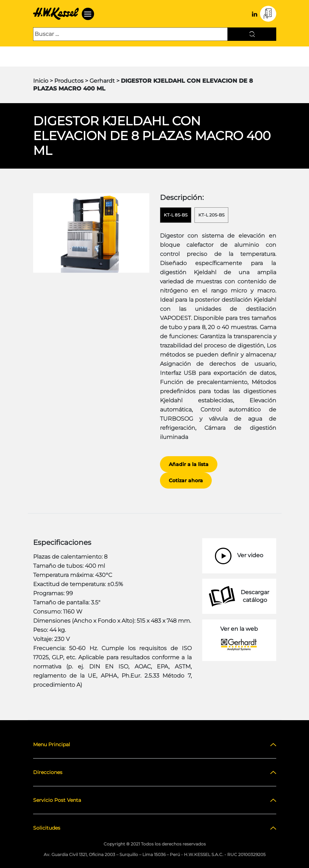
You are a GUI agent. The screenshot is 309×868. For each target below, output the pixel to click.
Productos (69, 81)
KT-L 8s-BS (176, 215)
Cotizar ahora (186, 480)
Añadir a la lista (189, 464)
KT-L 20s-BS (211, 215)
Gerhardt (102, 81)
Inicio (41, 81)
